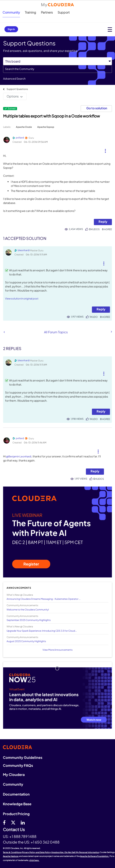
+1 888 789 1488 (23, 836)
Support (64, 12)
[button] (105, 149)
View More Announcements (58, 650)
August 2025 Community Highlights (26, 641)
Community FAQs (18, 765)
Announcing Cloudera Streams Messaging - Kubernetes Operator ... (44, 599)
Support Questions (17, 89)
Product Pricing (16, 814)
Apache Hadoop (11, 856)
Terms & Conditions (12, 852)
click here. (34, 860)
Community (11, 12)
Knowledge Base (17, 804)
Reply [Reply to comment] (101, 309)
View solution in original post (22, 299)
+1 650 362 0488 (45, 842)
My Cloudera (14, 774)
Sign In (11, 29)
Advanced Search (14, 78)
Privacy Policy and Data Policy (36, 852)
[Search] (58, 69)
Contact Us (14, 830)
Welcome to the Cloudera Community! (28, 610)
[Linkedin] (23, 822)
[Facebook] (4, 822)
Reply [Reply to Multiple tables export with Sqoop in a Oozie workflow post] (103, 222)
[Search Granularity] (58, 61)
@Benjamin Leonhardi (19, 456)
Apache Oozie (24, 127)
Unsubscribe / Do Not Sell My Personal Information (75, 852)
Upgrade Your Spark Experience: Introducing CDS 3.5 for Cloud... (42, 631)
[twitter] (13, 822)
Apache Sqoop (46, 127)
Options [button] (13, 96)
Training (30, 12)
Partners (47, 12)
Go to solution (97, 108)
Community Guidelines (23, 757)
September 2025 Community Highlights (29, 620)
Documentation (16, 794)
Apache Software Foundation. (95, 856)
